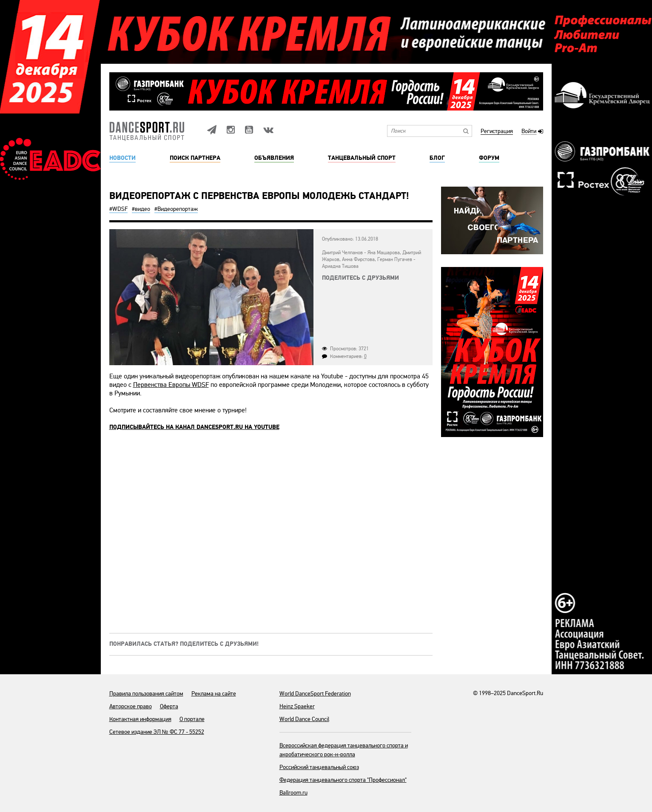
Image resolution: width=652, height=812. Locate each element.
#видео (141, 209)
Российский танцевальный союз (319, 767)
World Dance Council (304, 719)
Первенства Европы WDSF (171, 385)
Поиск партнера (195, 158)
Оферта (169, 706)
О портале (192, 719)
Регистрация (497, 132)
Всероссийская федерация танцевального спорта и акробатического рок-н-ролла (344, 750)
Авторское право (131, 706)
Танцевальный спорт (362, 158)
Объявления (274, 158)
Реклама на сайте (214, 694)
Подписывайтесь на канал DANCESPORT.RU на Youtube (194, 427)
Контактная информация (140, 719)
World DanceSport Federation (315, 694)
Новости (122, 158)
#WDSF (118, 209)
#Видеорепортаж (176, 209)
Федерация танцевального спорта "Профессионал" (343, 780)
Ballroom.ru (293, 793)
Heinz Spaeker (297, 706)
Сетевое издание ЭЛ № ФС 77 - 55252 (157, 732)
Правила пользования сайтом (146, 694)
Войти (529, 132)
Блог (437, 158)
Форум (489, 158)
